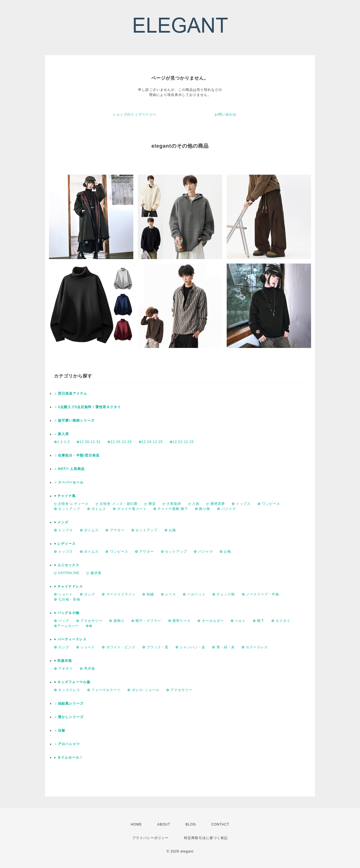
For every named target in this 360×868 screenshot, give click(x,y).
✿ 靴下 (259, 621)
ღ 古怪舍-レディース (71, 504)
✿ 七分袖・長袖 (67, 599)
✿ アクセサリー (89, 621)
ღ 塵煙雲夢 (215, 504)
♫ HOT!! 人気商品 (69, 469)
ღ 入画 (194, 504)
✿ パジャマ (227, 509)
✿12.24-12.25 (151, 442)
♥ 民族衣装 (63, 661)
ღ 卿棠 (150, 504)
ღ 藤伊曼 (94, 573)
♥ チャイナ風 (65, 496)
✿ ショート (63, 594)
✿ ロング (87, 594)
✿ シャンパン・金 (190, 647)
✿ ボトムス (97, 509)
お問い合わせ (226, 114)
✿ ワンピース (269, 504)
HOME (136, 824)
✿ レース (168, 594)
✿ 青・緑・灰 (223, 647)
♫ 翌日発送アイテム (71, 393)
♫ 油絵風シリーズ (69, 703)
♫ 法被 (60, 730)
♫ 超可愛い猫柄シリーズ (74, 420)
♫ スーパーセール (69, 482)
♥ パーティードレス (70, 639)
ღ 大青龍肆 (172, 504)
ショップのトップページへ (134, 114)
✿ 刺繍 (148, 594)
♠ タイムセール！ (68, 757)
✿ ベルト (238, 621)
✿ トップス (241, 504)
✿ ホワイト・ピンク (119, 647)
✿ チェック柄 (224, 594)
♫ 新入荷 (61, 434)
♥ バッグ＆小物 (67, 613)
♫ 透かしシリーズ (69, 717)
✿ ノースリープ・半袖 (260, 594)
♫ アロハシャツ (67, 744)
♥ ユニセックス (67, 565)
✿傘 (89, 626)
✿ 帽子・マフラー (146, 621)
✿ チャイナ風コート (130, 509)
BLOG (191, 824)
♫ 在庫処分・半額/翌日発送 (77, 455)
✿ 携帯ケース (179, 621)
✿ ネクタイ (281, 621)
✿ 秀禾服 (87, 669)
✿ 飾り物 (202, 509)
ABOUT (164, 824)
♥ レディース (65, 544)
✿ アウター (115, 530)
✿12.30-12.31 (89, 442)
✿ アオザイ (63, 669)
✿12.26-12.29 (120, 442)
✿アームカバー (67, 626)
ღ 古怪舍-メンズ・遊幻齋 (117, 504)
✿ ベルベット (194, 594)
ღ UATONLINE (67, 573)
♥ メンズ (61, 522)
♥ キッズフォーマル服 (72, 682)
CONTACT (220, 824)
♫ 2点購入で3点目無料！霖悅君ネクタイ (87, 407)
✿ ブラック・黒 (155, 647)
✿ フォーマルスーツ (104, 690)
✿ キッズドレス (67, 690)
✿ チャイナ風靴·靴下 (171, 509)
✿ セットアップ (67, 509)
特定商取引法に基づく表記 (206, 838)
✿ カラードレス (255, 647)
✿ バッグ (62, 621)
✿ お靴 (170, 530)
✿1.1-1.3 (62, 442)
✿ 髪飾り (117, 621)
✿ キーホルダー (211, 621)
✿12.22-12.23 (182, 442)
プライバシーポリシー (150, 838)
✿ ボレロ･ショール (143, 690)
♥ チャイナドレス (68, 586)
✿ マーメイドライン (119, 594)
